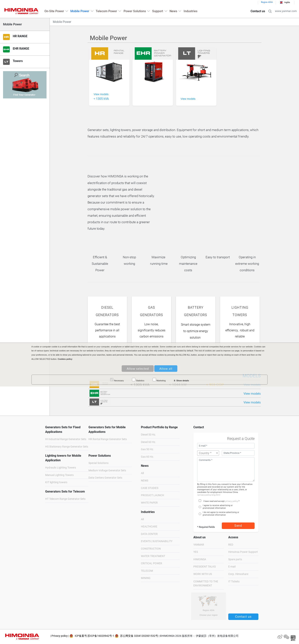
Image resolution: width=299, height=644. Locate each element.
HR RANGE (20, 36)
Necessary (117, 380)
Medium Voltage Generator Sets (107, 471)
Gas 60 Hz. (147, 457)
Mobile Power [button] (80, 11)
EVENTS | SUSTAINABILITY (157, 541)
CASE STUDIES (150, 488)
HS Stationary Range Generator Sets (67, 447)
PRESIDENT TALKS (205, 567)
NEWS (145, 481)
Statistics (138, 380)
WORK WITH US (203, 574)
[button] (270, 11)
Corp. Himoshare (238, 574)
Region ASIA (267, 2)
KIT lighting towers (56, 482)
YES (196, 552)
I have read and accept (214, 501)
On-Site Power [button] (54, 11)
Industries (190, 11)
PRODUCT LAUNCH (152, 495)
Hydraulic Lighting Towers (61, 468)
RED (231, 545)
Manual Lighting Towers (59, 475)
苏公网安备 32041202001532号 (136, 636)
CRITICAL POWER (152, 563)
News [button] (173, 11)
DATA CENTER (149, 534)
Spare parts (235, 559)
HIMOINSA (200, 559)
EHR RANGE (21, 49)
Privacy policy (60, 636)
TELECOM (147, 571)
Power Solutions (100, 456)
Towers (18, 61)
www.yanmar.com (286, 11)
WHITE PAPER (149, 503)
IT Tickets (234, 582)
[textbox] (208, 453)
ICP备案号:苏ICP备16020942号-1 (92, 636)
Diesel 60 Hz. (148, 442)
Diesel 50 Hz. (148, 435)
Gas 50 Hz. (147, 449)
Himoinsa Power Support (243, 552)
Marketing (159, 380)
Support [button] (158, 11)
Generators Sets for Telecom (65, 491)
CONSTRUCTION (151, 549)
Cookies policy (65, 359)
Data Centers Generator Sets (105, 478)
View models (252, 394)
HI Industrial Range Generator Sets (66, 439)
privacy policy (232, 501)
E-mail (232, 567)
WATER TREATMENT (153, 556)
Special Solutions (98, 463)
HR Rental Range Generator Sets (108, 439)
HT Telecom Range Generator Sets (65, 499)
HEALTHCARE (149, 527)
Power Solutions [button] (135, 11)
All (142, 473)
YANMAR (199, 545)
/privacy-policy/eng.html (209, 495)
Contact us (258, 11)
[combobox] (208, 453)
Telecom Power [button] (106, 11)
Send (238, 526)
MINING (146, 578)
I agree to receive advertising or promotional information (218, 507)
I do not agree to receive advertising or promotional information (221, 514)
